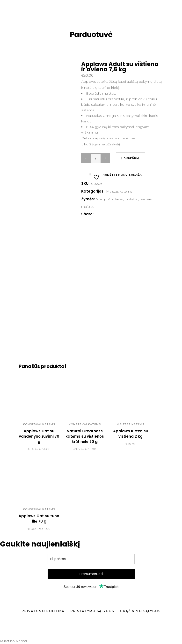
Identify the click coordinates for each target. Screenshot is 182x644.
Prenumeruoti (91, 574)
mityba (131, 199)
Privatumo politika (43, 611)
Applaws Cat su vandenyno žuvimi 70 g (39, 436)
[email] (91, 559)
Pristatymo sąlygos (92, 611)
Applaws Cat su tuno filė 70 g (39, 519)
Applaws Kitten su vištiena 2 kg (131, 434)
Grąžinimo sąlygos (140, 611)
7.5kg (101, 199)
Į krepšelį (130, 158)
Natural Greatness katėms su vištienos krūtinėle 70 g (85, 436)
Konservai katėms (39, 424)
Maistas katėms (119, 191)
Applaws (115, 199)
